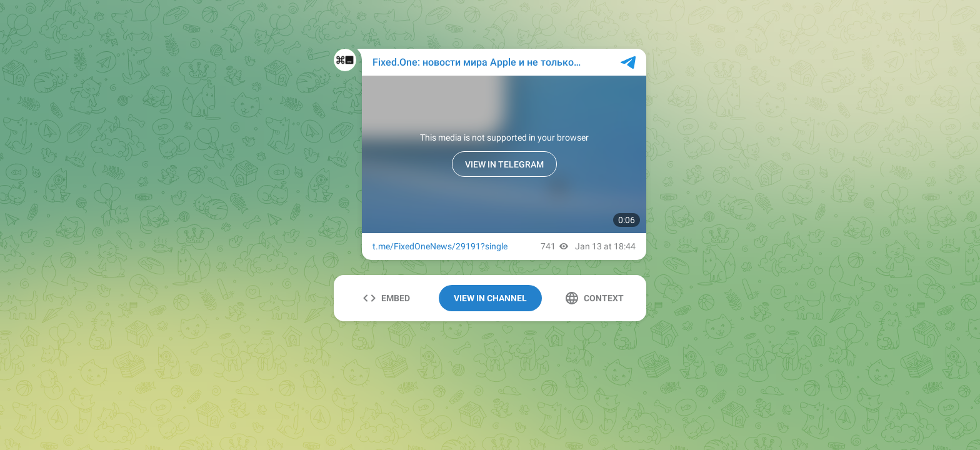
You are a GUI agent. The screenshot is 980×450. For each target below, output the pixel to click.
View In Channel (490, 298)
